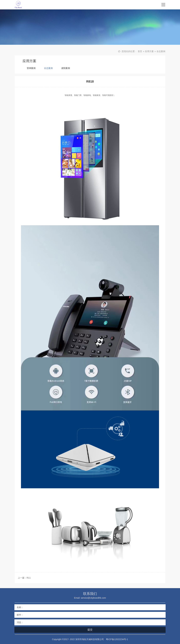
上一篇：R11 (24, 578)
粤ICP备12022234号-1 (117, 639)
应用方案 (149, 51)
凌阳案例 (66, 68)
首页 (140, 51)
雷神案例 (31, 68)
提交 (90, 630)
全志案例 (161, 51)
